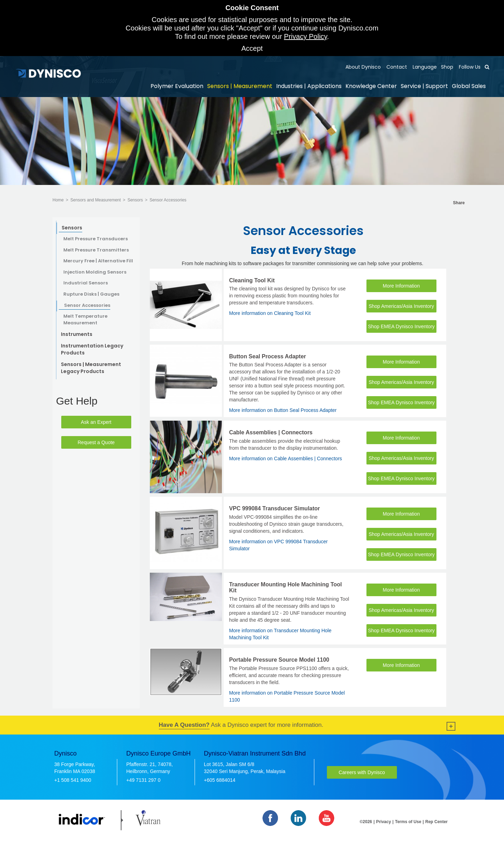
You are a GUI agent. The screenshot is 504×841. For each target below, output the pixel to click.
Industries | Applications (309, 86)
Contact (396, 67)
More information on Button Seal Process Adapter (283, 410)
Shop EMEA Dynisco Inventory (401, 326)
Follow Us (469, 67)
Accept (252, 48)
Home (58, 200)
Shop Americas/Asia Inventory (401, 306)
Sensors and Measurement (96, 200)
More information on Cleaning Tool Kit (270, 313)
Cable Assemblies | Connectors (271, 432)
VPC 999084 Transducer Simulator (274, 508)
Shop (447, 67)
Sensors (135, 200)
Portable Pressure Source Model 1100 (279, 660)
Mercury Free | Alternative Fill (98, 261)
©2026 (366, 822)
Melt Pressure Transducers (96, 239)
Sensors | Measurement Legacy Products (91, 368)
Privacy (383, 822)
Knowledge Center (371, 86)
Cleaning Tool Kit (252, 280)
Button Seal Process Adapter (267, 356)
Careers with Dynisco (362, 772)
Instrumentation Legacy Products (92, 349)
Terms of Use (408, 822)
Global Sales (469, 86)
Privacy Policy (305, 36)
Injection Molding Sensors (95, 272)
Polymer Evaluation (177, 86)
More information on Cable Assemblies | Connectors (285, 459)
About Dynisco (363, 67)
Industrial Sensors (86, 283)
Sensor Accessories (168, 200)
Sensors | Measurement (240, 86)
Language (424, 67)
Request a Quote (96, 442)
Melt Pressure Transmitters (96, 250)
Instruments (77, 334)
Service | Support (424, 86)
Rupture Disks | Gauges (91, 294)
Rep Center (436, 822)
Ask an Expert (96, 422)
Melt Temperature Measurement (85, 320)
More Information (401, 286)
